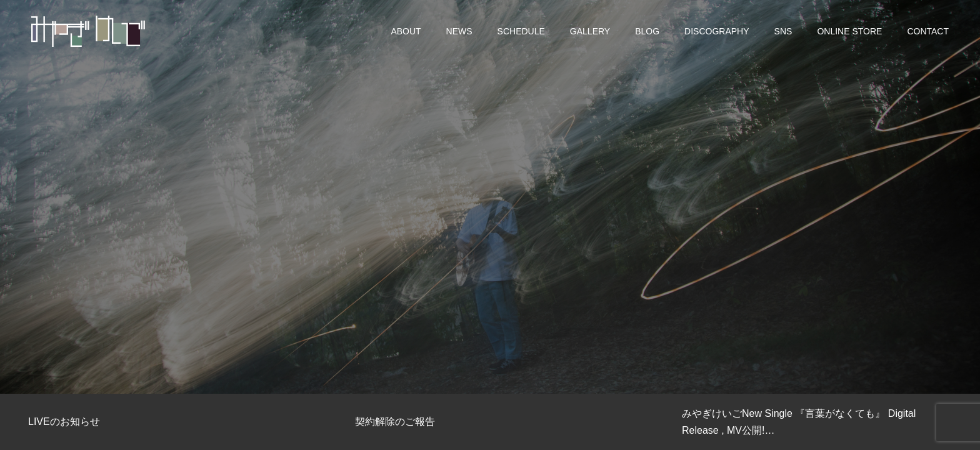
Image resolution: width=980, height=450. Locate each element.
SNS (783, 31)
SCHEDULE (521, 31)
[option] (490, 197)
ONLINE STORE (849, 31)
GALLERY (590, 31)
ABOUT (406, 31)
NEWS (459, 31)
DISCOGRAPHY (717, 31)
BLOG (647, 31)
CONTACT (928, 31)
